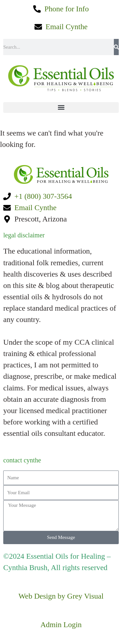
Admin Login (61, 625)
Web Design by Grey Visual (61, 596)
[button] (61, 107)
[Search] (116, 47)
